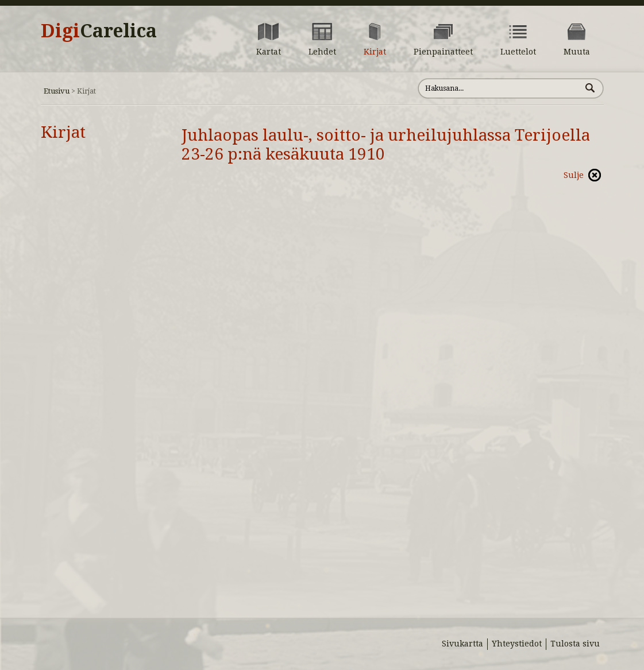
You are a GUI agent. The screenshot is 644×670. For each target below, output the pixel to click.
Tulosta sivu (575, 644)
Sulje (574, 175)
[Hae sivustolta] (500, 88)
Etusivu (57, 91)
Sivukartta (462, 644)
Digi (99, 31)
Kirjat (63, 132)
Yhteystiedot (517, 644)
